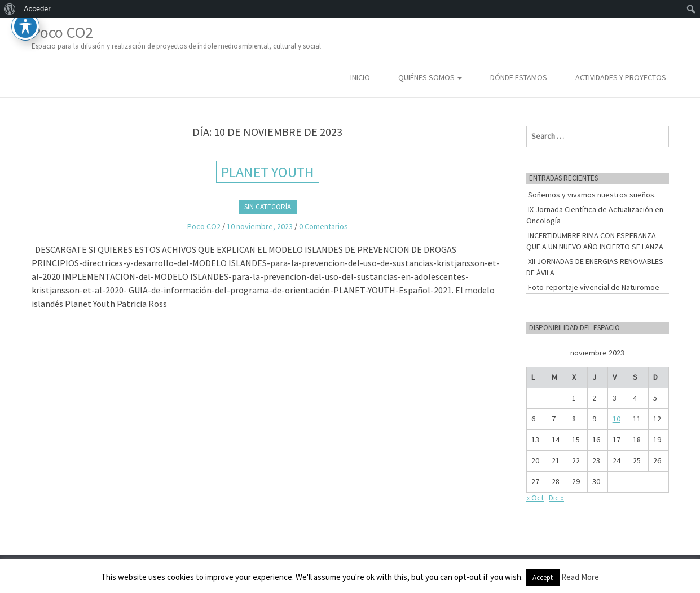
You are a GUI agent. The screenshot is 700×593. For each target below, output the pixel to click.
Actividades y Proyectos (621, 77)
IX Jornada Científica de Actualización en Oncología (595, 215)
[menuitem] (10, 9)
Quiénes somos (430, 77)
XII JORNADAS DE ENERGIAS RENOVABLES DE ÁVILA (595, 267)
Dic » (556, 498)
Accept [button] (543, 577)
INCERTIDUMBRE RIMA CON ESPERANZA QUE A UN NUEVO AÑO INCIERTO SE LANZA (595, 241)
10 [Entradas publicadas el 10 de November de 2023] (617, 419)
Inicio (360, 77)
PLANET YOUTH (268, 172)
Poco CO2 (176, 37)
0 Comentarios (323, 226)
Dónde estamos (519, 77)
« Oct (535, 498)
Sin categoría (268, 207)
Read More (580, 577)
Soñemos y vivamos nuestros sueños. (592, 195)
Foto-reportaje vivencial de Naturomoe (594, 287)
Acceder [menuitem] (37, 9)
